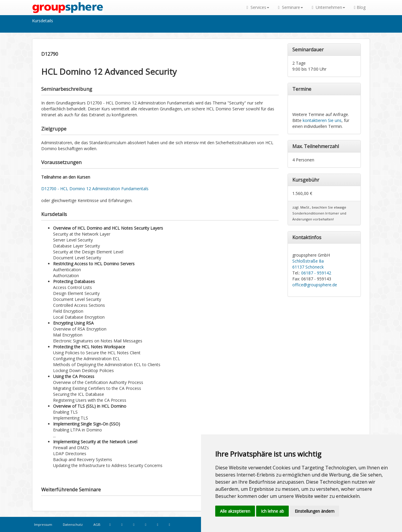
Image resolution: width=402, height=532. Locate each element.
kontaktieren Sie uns (322, 120)
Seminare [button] (291, 7)
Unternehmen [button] (328, 7)
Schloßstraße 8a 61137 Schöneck (308, 264)
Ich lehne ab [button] (272, 511)
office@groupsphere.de (315, 285)
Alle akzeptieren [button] (235, 511)
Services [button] (258, 7)
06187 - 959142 (316, 273)
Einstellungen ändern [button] (315, 511)
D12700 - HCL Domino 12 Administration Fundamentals (95, 189)
